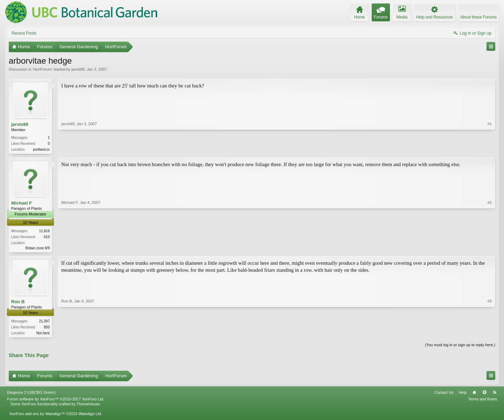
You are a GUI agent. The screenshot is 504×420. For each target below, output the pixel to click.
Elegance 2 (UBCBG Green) (31, 394)
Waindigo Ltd (90, 416)
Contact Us (444, 394)
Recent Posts (24, 33)
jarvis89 (78, 69)
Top (484, 394)
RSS (495, 394)
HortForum (43, 69)
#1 (490, 149)
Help (463, 394)
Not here (43, 334)
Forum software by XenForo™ (56, 401)
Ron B (18, 303)
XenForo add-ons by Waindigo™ (37, 416)
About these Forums (478, 17)
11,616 (44, 232)
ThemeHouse (88, 406)
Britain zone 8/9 (38, 249)
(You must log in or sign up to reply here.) (460, 347)
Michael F (22, 204)
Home (474, 394)
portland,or (41, 150)
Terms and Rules (482, 401)
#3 (490, 333)
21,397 (44, 323)
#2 (490, 248)
